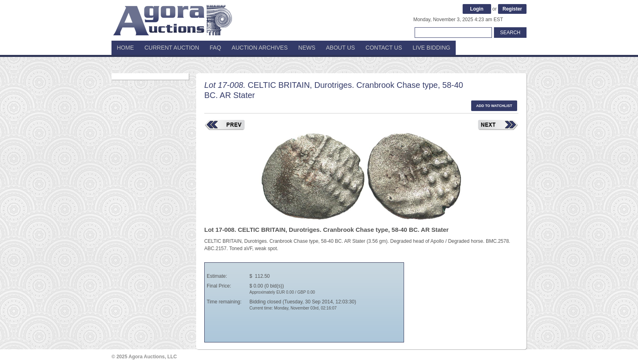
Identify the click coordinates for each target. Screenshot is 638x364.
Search (510, 33)
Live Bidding (432, 48)
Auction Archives (260, 48)
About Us (340, 48)
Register (512, 9)
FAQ (215, 48)
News (307, 48)
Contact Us (384, 48)
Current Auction (172, 48)
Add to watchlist (494, 106)
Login (477, 9)
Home (125, 48)
